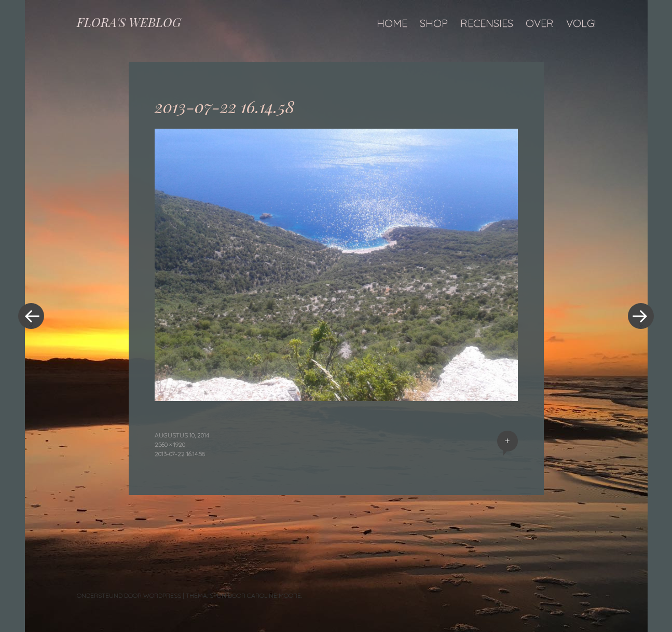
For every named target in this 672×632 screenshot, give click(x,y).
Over (540, 23)
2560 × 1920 (170, 444)
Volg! (581, 23)
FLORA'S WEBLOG (129, 22)
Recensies (487, 23)
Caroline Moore (274, 595)
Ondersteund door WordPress (129, 595)
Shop (434, 23)
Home (392, 23)
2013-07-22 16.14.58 (180, 454)
